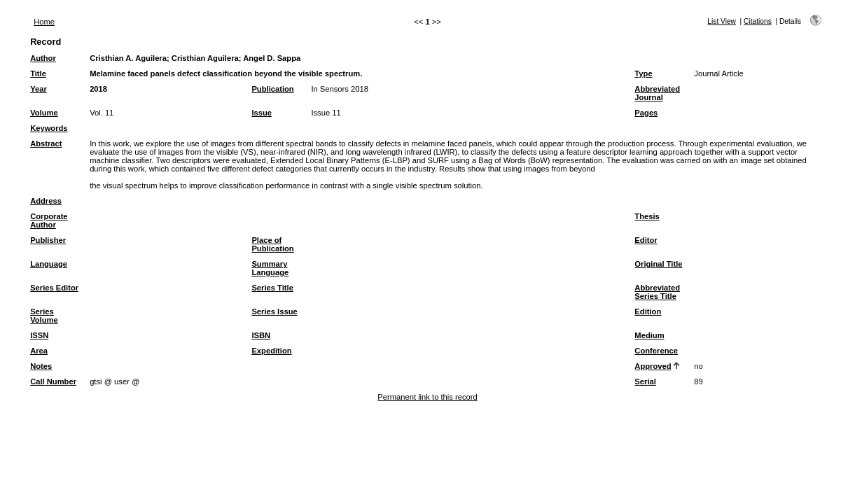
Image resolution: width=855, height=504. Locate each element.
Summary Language (270, 268)
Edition (648, 311)
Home (44, 22)
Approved (653, 366)
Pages (646, 113)
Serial (645, 381)
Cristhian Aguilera (205, 58)
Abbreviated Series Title (657, 292)
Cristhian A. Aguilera (128, 58)
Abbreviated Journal (657, 93)
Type (643, 73)
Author (43, 58)
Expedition (271, 351)
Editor (646, 240)
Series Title (272, 288)
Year (39, 89)
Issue (262, 113)
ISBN (261, 335)
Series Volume (44, 316)
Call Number (53, 381)
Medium (649, 335)
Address (46, 201)
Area (39, 351)
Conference (656, 351)
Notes (41, 366)
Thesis (647, 216)
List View (722, 21)
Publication (272, 89)
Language (49, 264)
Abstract (46, 143)
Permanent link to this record (427, 397)
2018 (98, 89)
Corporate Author (49, 220)
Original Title (658, 264)
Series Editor (54, 288)
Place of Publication (272, 244)
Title (38, 73)
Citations (758, 21)
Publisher (48, 240)
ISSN (39, 335)
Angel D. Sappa (272, 58)
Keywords (49, 128)
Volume (44, 113)
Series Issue (274, 311)
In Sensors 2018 (339, 89)
